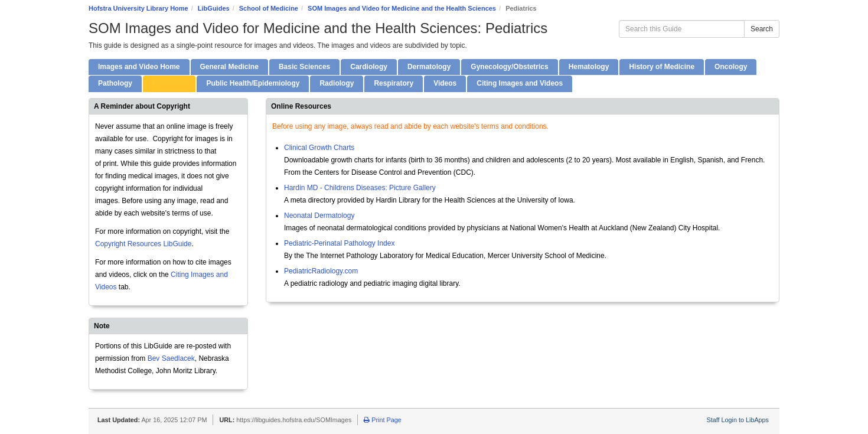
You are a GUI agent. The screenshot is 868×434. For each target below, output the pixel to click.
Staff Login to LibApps (738, 420)
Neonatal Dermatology (319, 216)
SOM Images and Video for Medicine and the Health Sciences (402, 8)
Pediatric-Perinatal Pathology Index (339, 243)
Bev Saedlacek (171, 358)
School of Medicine (269, 8)
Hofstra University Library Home (138, 8)
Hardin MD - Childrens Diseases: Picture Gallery (360, 188)
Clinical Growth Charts (319, 148)
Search (762, 29)
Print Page (382, 420)
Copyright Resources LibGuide (143, 244)
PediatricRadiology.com (321, 271)
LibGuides (214, 8)
